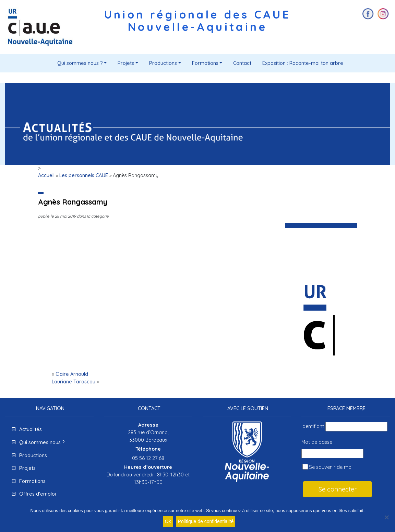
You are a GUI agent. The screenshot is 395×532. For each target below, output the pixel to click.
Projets (126, 63)
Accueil (46, 175)
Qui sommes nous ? (80, 63)
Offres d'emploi (38, 494)
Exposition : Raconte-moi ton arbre (303, 63)
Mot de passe (317, 442)
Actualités (31, 429)
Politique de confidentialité (206, 521)
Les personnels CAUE (84, 175)
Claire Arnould (72, 374)
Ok (168, 521)
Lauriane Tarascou (74, 382)
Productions (163, 63)
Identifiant (313, 426)
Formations (205, 63)
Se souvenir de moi (327, 467)
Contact (242, 63)
